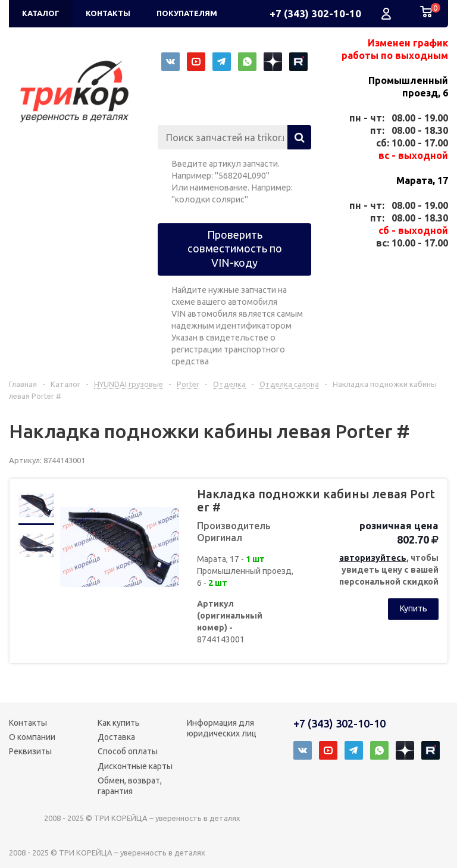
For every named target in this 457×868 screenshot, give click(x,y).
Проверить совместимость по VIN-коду (235, 249)
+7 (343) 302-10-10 (315, 13)
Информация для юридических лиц (222, 728)
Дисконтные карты (135, 766)
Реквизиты (30, 751)
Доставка (116, 737)
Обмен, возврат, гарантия (130, 786)
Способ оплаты (128, 751)
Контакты (28, 723)
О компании (32, 737)
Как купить (119, 723)
